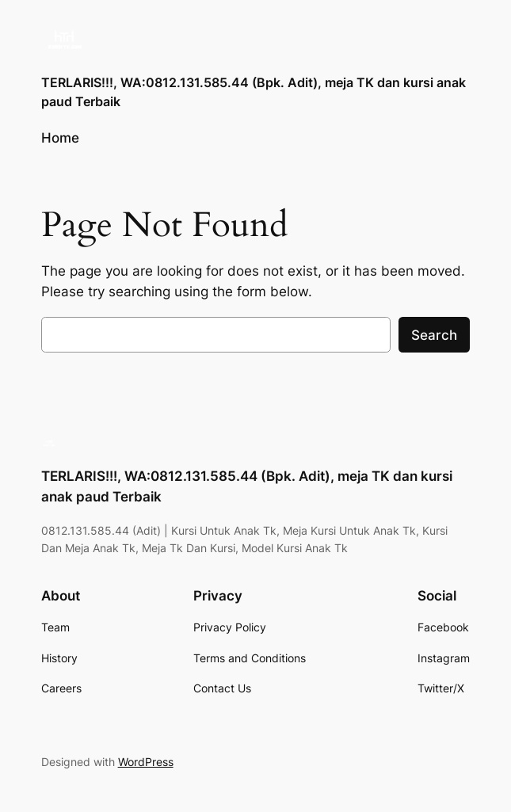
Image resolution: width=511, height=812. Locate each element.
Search (434, 335)
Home (60, 138)
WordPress (146, 762)
